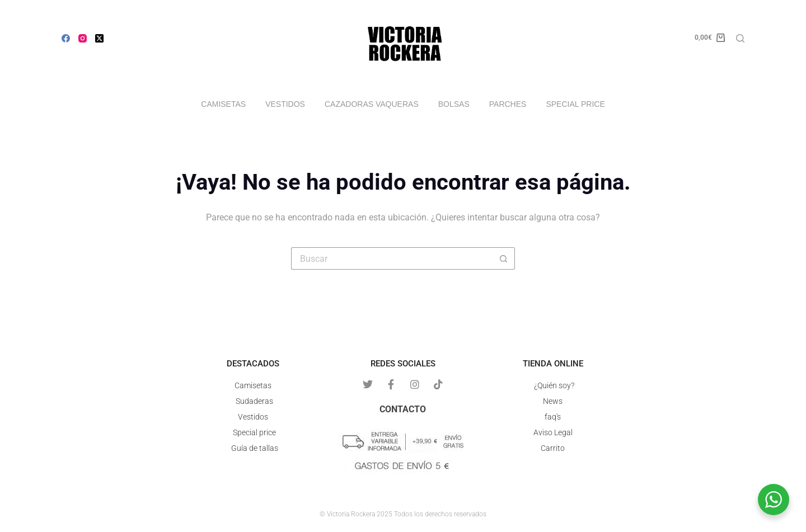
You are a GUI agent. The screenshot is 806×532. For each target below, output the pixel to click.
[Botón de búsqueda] (504, 258)
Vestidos (285, 104)
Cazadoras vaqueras (372, 104)
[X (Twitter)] (99, 38)
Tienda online (553, 364)
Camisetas (223, 104)
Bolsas (454, 104)
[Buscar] (740, 38)
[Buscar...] (392, 258)
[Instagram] (83, 38)
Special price (575, 104)
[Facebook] (66, 38)
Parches (508, 104)
